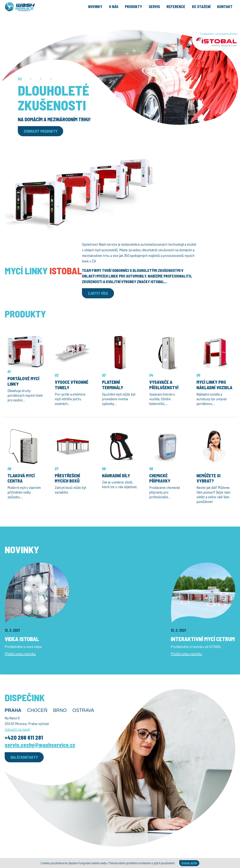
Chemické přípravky (160, 478)
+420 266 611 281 (24, 737)
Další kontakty (24, 757)
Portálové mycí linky (23, 381)
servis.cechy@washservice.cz (40, 745)
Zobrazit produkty (40, 131)
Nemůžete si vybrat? (208, 478)
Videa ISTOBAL (22, 639)
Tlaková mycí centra (21, 478)
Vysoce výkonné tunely (72, 385)
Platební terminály (113, 385)
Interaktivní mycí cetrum (203, 639)
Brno (60, 710)
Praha (13, 710)
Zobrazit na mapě (17, 729)
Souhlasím (189, 863)
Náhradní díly (116, 476)
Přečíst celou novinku (20, 654)
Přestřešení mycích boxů (67, 478)
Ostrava (83, 710)
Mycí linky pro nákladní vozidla (214, 385)
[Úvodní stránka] (29, 12)
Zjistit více (98, 293)
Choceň (37, 710)
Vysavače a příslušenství (164, 385)
